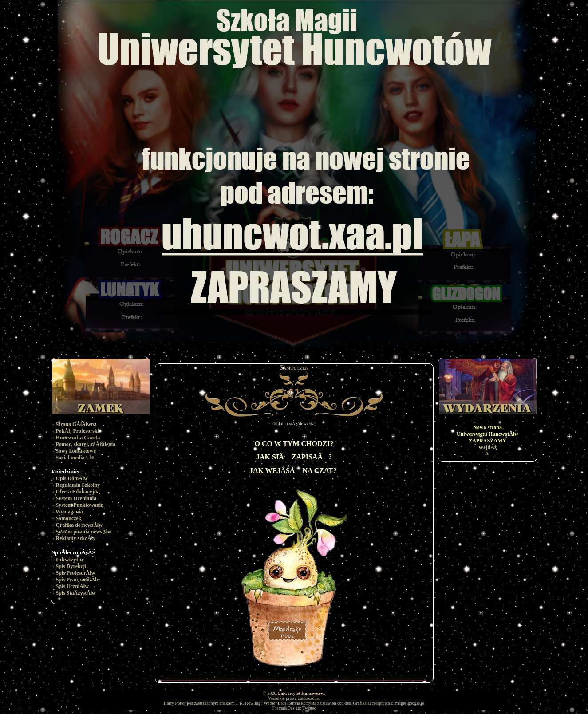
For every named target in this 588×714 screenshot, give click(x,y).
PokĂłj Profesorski (77, 431)
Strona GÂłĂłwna (76, 424)
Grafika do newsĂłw (79, 525)
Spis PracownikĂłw (78, 580)
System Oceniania (76, 498)
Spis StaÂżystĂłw (76, 593)
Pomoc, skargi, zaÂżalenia (86, 444)
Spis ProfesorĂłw (76, 573)
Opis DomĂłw (72, 478)
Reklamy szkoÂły (76, 538)
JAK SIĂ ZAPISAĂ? (294, 457)
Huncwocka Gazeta (78, 438)
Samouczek (69, 518)
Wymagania (69, 512)
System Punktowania (80, 505)
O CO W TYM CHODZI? (294, 444)
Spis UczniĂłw (72, 586)
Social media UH (75, 458)
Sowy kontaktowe (76, 451)
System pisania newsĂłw (84, 532)
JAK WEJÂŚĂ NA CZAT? (293, 471)
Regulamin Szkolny (78, 485)
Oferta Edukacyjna (78, 492)
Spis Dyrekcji (71, 566)
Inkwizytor (70, 559)
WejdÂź (487, 447)
